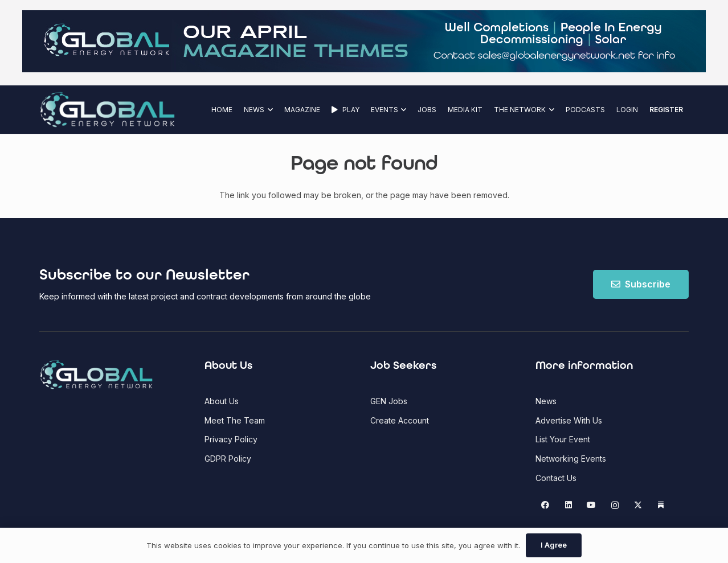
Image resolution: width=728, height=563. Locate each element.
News (546, 401)
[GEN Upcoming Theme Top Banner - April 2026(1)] (364, 69)
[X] (638, 505)
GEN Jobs (389, 401)
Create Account (400, 420)
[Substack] (661, 505)
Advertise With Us (569, 420)
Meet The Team (235, 420)
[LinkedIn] (568, 505)
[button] (269, 110)
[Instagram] (615, 505)
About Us (222, 401)
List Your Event (563, 439)
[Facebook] (545, 505)
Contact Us (556, 478)
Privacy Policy (231, 439)
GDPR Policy (228, 459)
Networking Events (571, 459)
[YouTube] (592, 505)
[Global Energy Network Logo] (107, 110)
